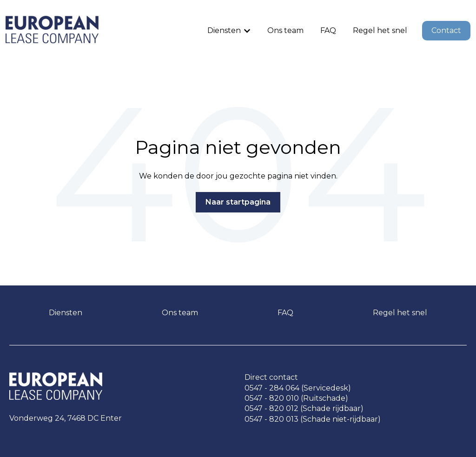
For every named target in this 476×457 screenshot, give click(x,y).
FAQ (328, 30)
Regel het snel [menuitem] (400, 313)
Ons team (285, 30)
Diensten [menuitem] (66, 313)
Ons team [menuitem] (180, 313)
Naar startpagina (238, 202)
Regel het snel (380, 30)
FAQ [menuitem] (285, 313)
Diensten (224, 30)
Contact (446, 30)
